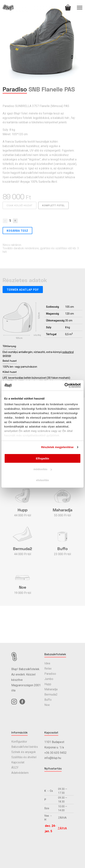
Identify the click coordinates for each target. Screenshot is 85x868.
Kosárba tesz (17, 231)
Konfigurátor (19, 742)
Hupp (48, 684)
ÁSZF (15, 768)
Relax (48, 669)
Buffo (48, 700)
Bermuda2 (51, 694)
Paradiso (50, 674)
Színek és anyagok (24, 752)
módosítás (43, 469)
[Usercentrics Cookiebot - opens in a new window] (64, 385)
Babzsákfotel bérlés (25, 747)
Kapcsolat (18, 762)
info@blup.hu (53, 758)
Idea (47, 663)
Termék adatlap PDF (23, 290)
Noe (47, 705)
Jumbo (49, 679)
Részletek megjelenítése (57, 447)
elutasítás (42, 480)
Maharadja (51, 689)
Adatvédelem (20, 773)
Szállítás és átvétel (24, 757)
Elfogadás (42, 458)
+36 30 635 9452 (55, 753)
